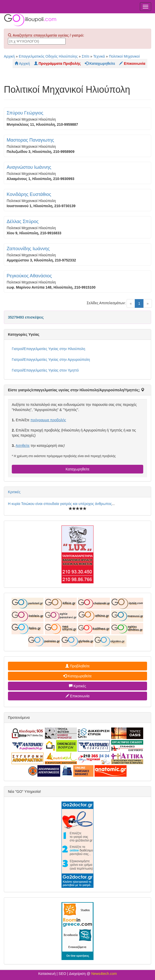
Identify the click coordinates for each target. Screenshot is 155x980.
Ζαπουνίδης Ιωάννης (28, 249)
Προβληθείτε (78, 666)
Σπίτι (85, 56)
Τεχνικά (99, 56)
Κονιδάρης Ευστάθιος (29, 194)
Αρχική (9, 56)
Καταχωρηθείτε (77, 469)
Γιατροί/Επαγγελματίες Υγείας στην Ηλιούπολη (48, 349)
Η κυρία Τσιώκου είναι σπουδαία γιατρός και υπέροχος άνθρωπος (60, 504)
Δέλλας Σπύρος (23, 222)
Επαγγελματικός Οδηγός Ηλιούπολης (48, 56)
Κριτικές (14, 492)
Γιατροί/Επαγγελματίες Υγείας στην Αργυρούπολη (51, 360)
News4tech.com (104, 974)
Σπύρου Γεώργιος (25, 113)
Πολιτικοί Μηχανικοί (124, 56)
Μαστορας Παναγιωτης (30, 140)
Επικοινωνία (78, 696)
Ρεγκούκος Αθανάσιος (29, 276)
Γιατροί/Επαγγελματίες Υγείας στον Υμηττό (45, 370)
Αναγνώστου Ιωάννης (29, 167)
